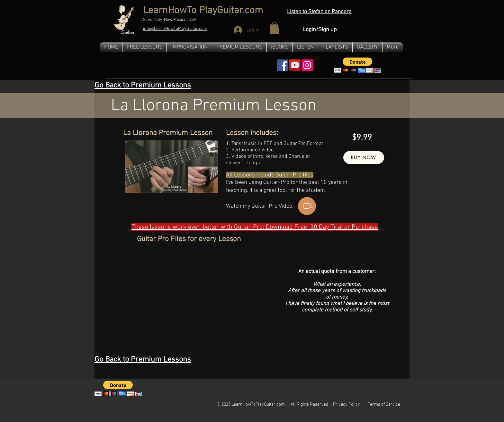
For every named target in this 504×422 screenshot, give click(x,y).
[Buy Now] (364, 157)
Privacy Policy (346, 404)
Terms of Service (384, 404)
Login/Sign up (320, 30)
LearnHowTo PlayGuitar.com (203, 11)
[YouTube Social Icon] (295, 65)
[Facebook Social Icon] (283, 65)
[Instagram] (307, 65)
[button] (274, 28)
